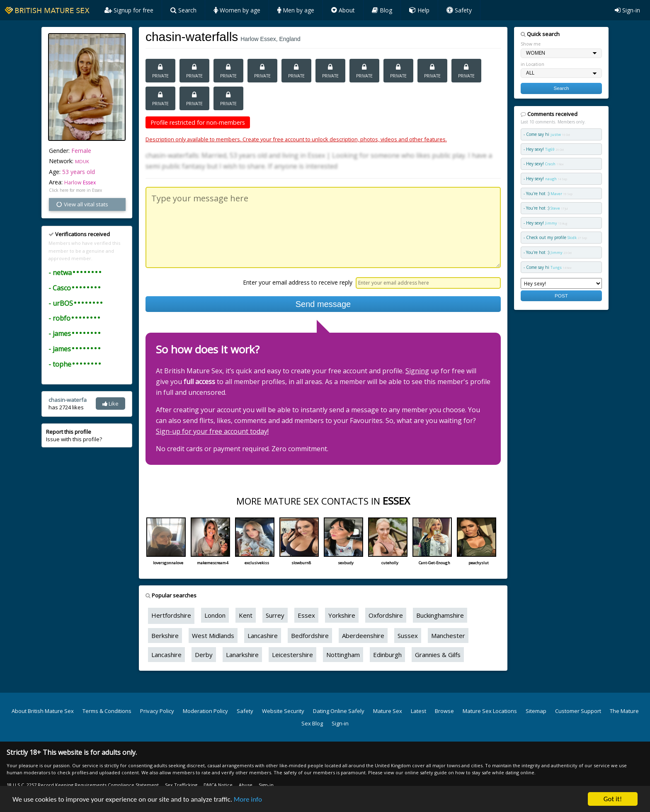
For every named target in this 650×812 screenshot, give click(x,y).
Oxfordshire (386, 615)
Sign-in (627, 10)
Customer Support (578, 711)
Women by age (237, 10)
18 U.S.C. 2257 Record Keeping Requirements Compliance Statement (83, 785)
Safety (459, 10)
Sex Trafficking (181, 785)
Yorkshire (342, 615)
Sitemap (536, 711)
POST (561, 296)
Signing (417, 371)
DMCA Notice (218, 785)
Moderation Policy (205, 711)
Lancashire (263, 636)
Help (419, 10)
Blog (382, 10)
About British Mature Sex (43, 711)
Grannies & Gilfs (438, 655)
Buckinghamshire (440, 615)
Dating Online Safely (339, 711)
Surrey (275, 615)
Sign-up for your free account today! (212, 431)
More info (248, 799)
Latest (418, 711)
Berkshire (165, 636)
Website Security (283, 711)
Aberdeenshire (363, 636)
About (343, 10)
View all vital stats (82, 204)
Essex (89, 182)
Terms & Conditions (107, 711)
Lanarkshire (242, 655)
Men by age (296, 10)
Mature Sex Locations (490, 711)
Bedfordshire (310, 636)
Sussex (408, 636)
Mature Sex (388, 711)
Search (183, 10)
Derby (204, 655)
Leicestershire (292, 655)
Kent (246, 615)
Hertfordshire (171, 615)
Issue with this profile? (74, 435)
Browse (444, 711)
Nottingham (343, 655)
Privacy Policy (157, 711)
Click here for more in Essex (75, 190)
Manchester (448, 636)
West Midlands (213, 636)
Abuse (246, 785)
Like (110, 404)
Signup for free (129, 10)
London (215, 615)
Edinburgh (387, 655)
